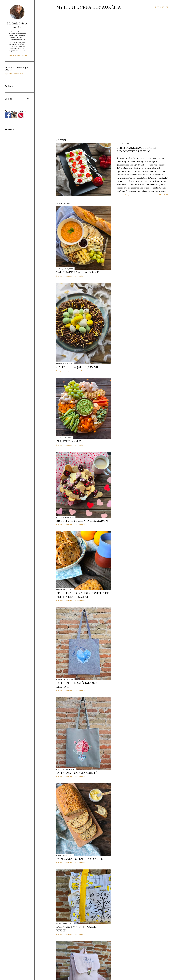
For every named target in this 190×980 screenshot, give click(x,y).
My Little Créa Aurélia (14, 74)
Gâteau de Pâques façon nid (78, 367)
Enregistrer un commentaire (135, 195)
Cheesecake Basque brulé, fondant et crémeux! (137, 150)
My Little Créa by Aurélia (17, 25)
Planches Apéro (69, 441)
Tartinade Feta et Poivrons (78, 272)
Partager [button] (120, 195)
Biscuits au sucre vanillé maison (82, 521)
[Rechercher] (162, 7)
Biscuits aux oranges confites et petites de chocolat (82, 595)
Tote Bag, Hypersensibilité (77, 773)
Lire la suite (163, 195)
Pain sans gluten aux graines (79, 859)
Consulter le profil (17, 55)
